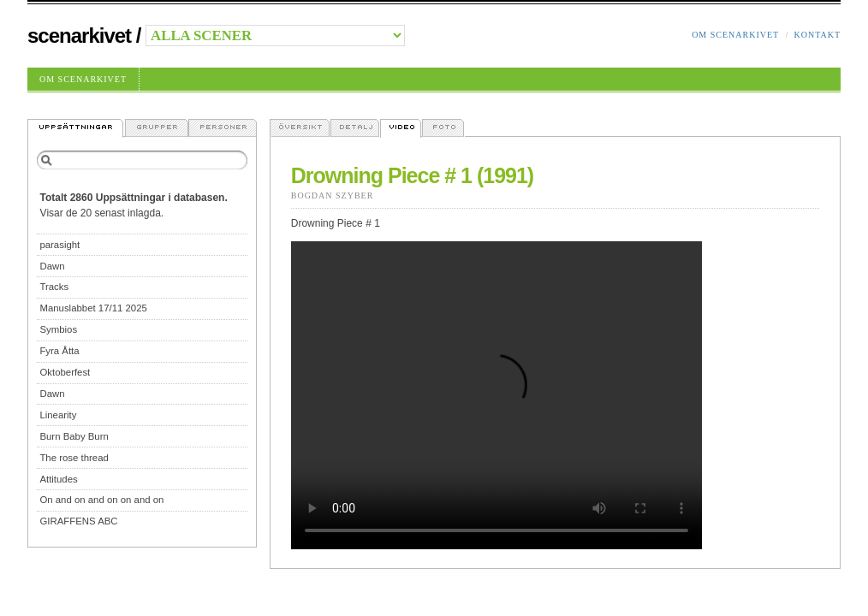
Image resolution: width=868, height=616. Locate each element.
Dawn (52, 266)
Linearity (58, 415)
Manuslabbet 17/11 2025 (93, 308)
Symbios (58, 329)
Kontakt (817, 35)
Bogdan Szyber (333, 195)
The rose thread (74, 458)
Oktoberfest (65, 372)
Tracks (54, 287)
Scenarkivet (79, 36)
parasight (59, 245)
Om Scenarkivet (735, 35)
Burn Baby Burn (74, 436)
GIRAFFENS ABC (78, 521)
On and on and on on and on (101, 500)
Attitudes (58, 479)
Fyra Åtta (59, 351)
